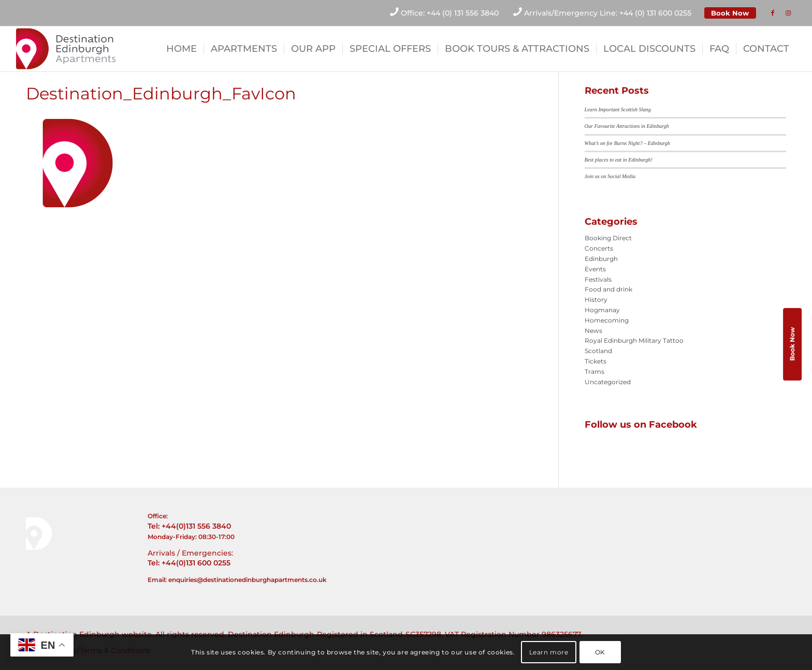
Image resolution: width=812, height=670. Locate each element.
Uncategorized (608, 382)
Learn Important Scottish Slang (618, 110)
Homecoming (607, 320)
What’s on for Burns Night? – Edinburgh (627, 143)
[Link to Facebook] (773, 13)
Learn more (549, 652)
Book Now (730, 13)
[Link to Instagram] (788, 13)
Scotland (598, 351)
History (596, 300)
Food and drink (608, 289)
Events (595, 269)
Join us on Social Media (610, 176)
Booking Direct (608, 238)
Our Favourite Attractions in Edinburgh (627, 126)
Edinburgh (601, 259)
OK (600, 652)
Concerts (599, 248)
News (593, 331)
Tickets (596, 361)
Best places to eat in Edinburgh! (619, 160)
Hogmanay (602, 310)
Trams (594, 372)
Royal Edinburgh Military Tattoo (634, 340)
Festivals (598, 279)
